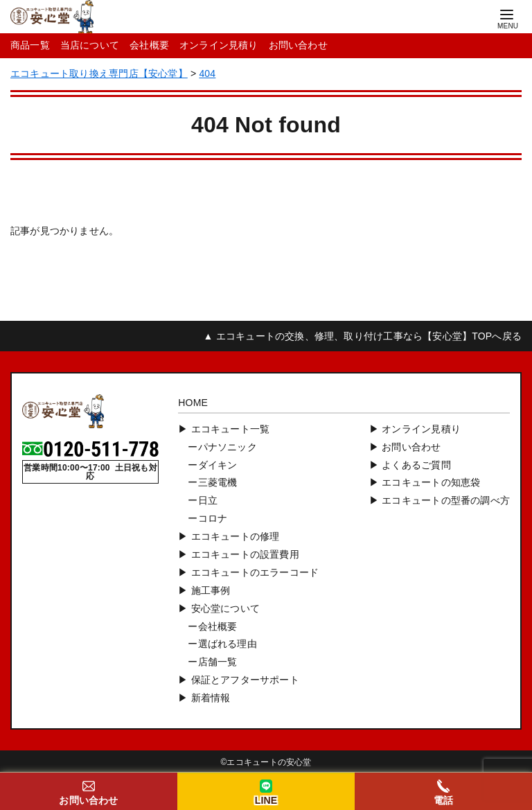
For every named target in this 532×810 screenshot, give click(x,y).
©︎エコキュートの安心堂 (266, 762)
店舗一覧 (218, 662)
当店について (90, 45)
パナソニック (228, 447)
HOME (193, 403)
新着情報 (211, 698)
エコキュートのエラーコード (255, 572)
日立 (208, 500)
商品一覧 (30, 45)
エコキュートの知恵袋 (431, 482)
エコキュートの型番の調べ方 (446, 500)
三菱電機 (218, 482)
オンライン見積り (219, 45)
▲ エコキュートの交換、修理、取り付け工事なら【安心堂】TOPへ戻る (363, 336)
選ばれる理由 (228, 644)
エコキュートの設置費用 (245, 554)
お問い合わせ (298, 45)
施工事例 (211, 590)
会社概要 (149, 45)
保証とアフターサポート (245, 680)
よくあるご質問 (416, 465)
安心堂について (225, 608)
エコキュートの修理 (236, 536)
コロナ (213, 518)
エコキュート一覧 (231, 429)
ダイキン (218, 465)
